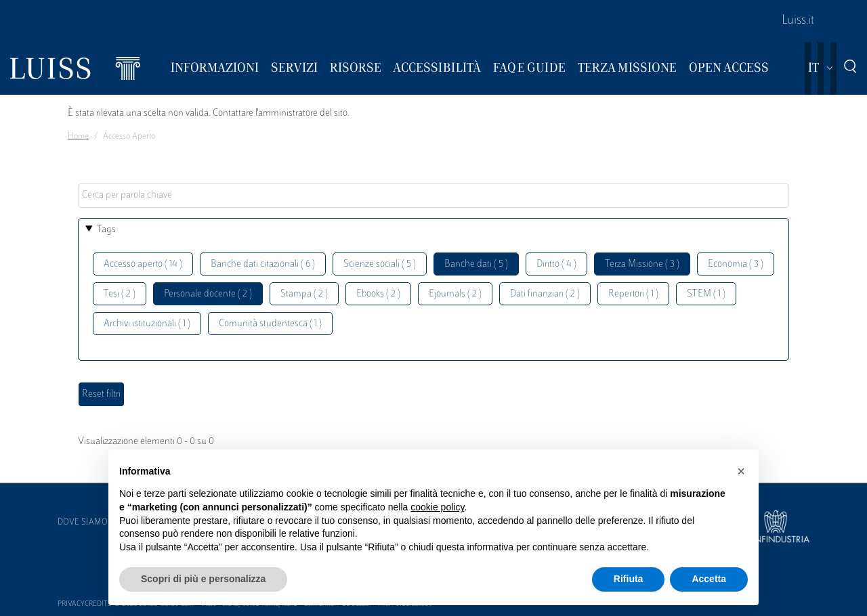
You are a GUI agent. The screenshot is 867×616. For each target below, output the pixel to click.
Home (78, 137)
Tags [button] (106, 230)
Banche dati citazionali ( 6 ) (263, 264)
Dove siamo (83, 523)
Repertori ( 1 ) (633, 294)
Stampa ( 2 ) (304, 294)
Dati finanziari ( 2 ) (545, 294)
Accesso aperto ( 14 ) (143, 264)
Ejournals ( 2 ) (455, 294)
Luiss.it (798, 21)
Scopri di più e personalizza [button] (203, 579)
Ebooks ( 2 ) (378, 294)
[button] (741, 471)
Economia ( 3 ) (736, 264)
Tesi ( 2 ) (120, 294)
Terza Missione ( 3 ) (642, 264)
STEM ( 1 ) (706, 294)
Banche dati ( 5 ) (476, 264)
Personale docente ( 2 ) (208, 294)
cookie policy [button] (437, 507)
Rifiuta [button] (629, 579)
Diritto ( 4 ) (556, 264)
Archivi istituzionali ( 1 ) (147, 324)
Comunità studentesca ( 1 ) (270, 324)
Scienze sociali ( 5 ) (380, 264)
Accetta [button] (709, 579)
